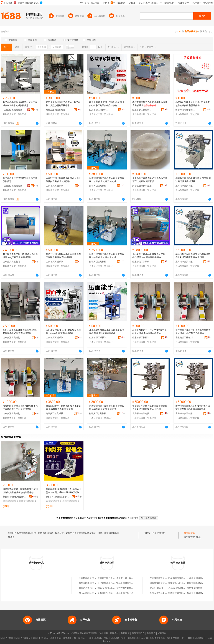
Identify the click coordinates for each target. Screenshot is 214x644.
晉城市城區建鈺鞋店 (197, 583)
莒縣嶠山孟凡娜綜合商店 (180, 588)
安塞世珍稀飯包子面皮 (90, 578)
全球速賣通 (55, 638)
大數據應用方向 (195, 588)
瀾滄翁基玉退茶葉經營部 (180, 583)
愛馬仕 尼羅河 (156, 588)
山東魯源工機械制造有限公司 (99, 110)
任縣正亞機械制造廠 (12, 110)
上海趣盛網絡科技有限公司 (200, 578)
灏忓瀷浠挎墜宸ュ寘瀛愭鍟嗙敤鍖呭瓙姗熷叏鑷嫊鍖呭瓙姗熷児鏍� (20, 491)
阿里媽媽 (115, 638)
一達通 (209, 638)
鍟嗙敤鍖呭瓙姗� (28, 501)
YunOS (144, 638)
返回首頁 (134, 518)
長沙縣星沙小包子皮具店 (109, 583)
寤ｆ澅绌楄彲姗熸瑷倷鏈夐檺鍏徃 (59, 497)
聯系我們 (151, 633)
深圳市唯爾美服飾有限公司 (181, 593)
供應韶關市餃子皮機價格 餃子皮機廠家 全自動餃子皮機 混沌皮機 (107, 180)
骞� (35, 497)
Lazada (107, 641)
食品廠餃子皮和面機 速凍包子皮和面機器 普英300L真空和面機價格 (150, 256)
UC (169, 638)
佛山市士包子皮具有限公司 (129, 578)
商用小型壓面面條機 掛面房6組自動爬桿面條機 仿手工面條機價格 (20, 332)
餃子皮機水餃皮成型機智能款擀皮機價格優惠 (20, 180)
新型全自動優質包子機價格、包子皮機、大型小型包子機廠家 (63, 104)
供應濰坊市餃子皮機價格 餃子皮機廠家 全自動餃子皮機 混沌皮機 (107, 408)
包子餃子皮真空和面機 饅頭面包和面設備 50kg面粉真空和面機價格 (20, 256)
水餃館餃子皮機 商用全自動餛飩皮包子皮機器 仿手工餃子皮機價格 (193, 332)
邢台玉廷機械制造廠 (56, 110)
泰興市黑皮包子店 (125, 593)
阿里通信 (154, 638)
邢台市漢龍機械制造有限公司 (185, 110)
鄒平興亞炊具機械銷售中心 (99, 186)
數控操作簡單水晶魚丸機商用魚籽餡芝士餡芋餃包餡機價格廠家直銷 (193, 408)
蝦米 (124, 638)
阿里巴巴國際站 (23, 638)
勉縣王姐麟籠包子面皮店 (128, 583)
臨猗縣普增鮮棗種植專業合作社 (183, 578)
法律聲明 (104, 633)
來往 (184, 638)
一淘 (89, 638)
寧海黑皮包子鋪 (105, 593)
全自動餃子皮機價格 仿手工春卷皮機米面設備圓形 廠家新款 (150, 180)
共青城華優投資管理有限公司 (164, 578)
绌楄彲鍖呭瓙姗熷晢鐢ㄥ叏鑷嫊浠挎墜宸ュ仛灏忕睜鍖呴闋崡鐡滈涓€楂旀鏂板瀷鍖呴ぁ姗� (64, 491)
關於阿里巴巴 (138, 633)
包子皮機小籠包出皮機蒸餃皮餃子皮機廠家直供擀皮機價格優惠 (20, 104)
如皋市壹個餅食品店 (197, 593)
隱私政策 (125, 633)
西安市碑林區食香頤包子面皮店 (94, 593)
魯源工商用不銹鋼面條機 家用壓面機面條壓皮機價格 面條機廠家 (63, 256)
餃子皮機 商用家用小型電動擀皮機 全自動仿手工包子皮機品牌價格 (107, 104)
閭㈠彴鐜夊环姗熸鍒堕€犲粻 (16, 497)
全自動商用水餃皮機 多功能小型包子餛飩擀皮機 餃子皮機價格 (63, 180)
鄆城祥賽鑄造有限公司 (160, 583)
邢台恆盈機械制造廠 (142, 186)
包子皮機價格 (159, 533)
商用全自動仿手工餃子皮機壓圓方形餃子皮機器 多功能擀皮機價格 (149, 332)
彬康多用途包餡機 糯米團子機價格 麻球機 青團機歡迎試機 (193, 180)
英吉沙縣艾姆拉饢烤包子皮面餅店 (132, 588)
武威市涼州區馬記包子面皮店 (111, 588)
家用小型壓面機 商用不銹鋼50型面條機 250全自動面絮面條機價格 (63, 332)
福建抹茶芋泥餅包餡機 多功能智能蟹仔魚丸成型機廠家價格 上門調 (193, 256)
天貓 (74, 638)
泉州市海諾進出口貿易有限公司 (165, 593)
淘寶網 (66, 638)
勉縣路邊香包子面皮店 (90, 588)
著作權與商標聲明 (88, 633)
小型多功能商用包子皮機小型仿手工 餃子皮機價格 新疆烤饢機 (193, 104)
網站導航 (162, 633)
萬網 (163, 638)
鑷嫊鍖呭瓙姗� (11, 501)
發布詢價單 (189, 533)
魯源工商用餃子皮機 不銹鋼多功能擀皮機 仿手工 (150, 104)
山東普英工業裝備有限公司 (13, 262)
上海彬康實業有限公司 (185, 186)
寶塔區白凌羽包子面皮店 (91, 583)
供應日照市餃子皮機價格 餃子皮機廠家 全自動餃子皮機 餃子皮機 (107, 256)
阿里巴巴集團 (7, 638)
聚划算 (81, 638)
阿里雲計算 (133, 638)
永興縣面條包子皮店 (107, 578)
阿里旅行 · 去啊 (101, 638)
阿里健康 (199, 638)
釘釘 (190, 638)
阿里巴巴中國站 (40, 638)
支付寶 (176, 638)
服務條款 (114, 633)
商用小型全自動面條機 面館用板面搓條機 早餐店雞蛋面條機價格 (107, 332)
